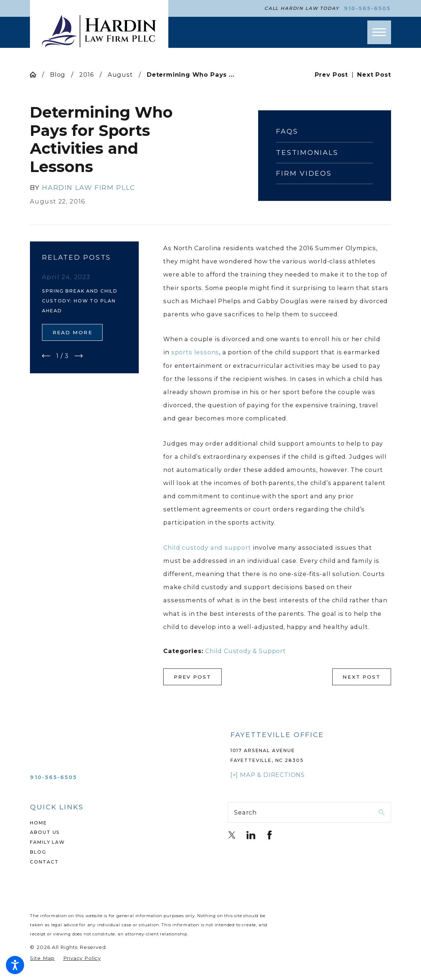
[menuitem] (112, 823)
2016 (86, 75)
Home (38, 823)
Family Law (47, 842)
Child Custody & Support (246, 651)
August (120, 75)
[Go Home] (36, 75)
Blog (58, 75)
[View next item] (79, 356)
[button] (15, 965)
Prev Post (193, 677)
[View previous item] (46, 356)
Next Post (361, 677)
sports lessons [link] (195, 352)
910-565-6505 (368, 8)
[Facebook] (269, 835)
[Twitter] (232, 835)
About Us (45, 832)
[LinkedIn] (251, 835)
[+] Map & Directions (268, 775)
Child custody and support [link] (207, 548)
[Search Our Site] (382, 812)
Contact (44, 862)
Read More (72, 332)
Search (245, 812)
